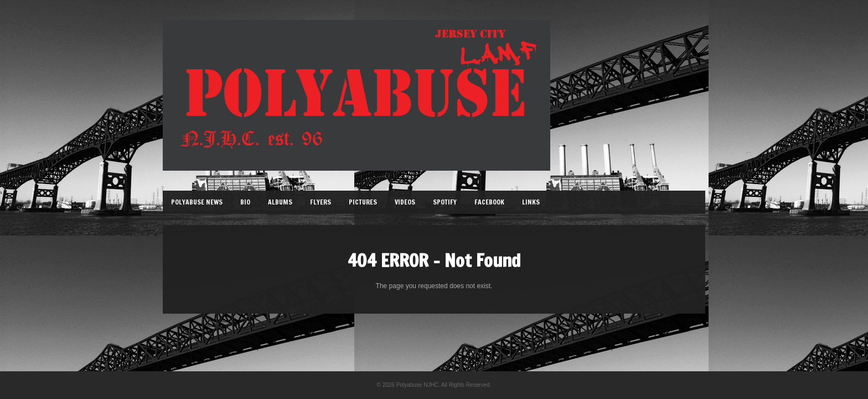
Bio (245, 202)
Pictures (363, 202)
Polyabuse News (197, 202)
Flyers (321, 202)
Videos (405, 202)
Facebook (489, 202)
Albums (280, 202)
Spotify (445, 202)
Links (531, 202)
